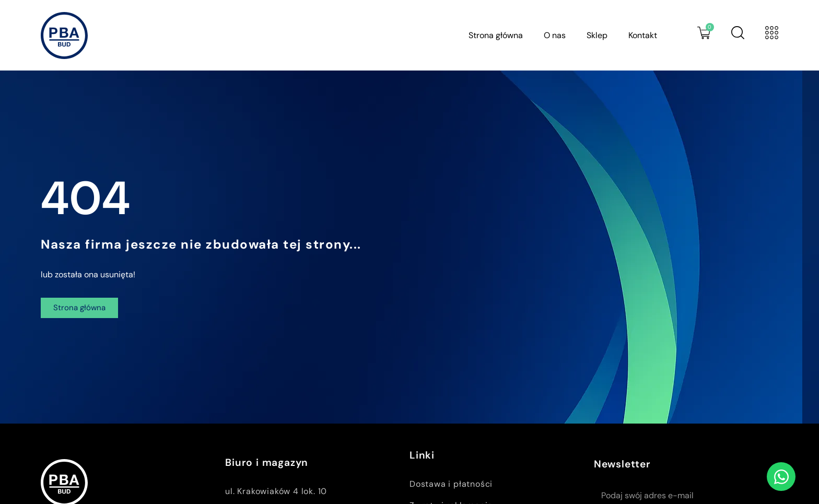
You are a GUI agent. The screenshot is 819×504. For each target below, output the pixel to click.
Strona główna (496, 35)
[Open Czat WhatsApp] (781, 477)
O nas (555, 35)
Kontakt (643, 35)
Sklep (597, 35)
